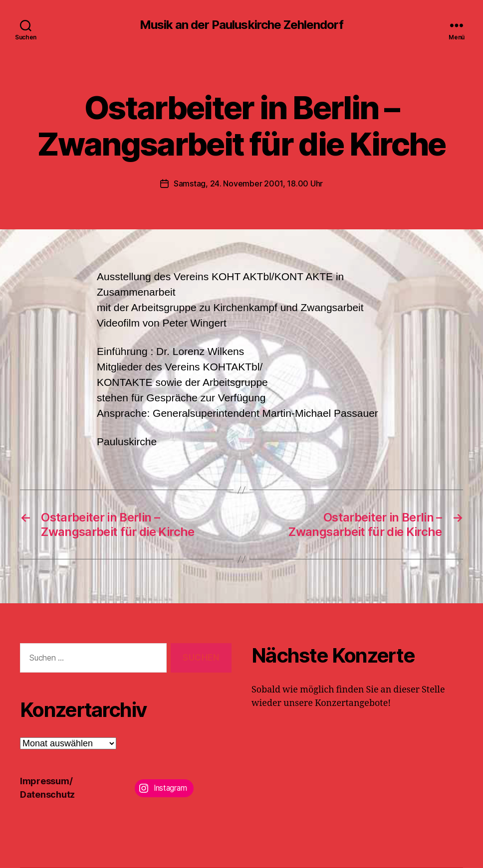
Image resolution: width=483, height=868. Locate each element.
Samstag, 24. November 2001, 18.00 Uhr (248, 183)
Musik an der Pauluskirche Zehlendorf (241, 25)
